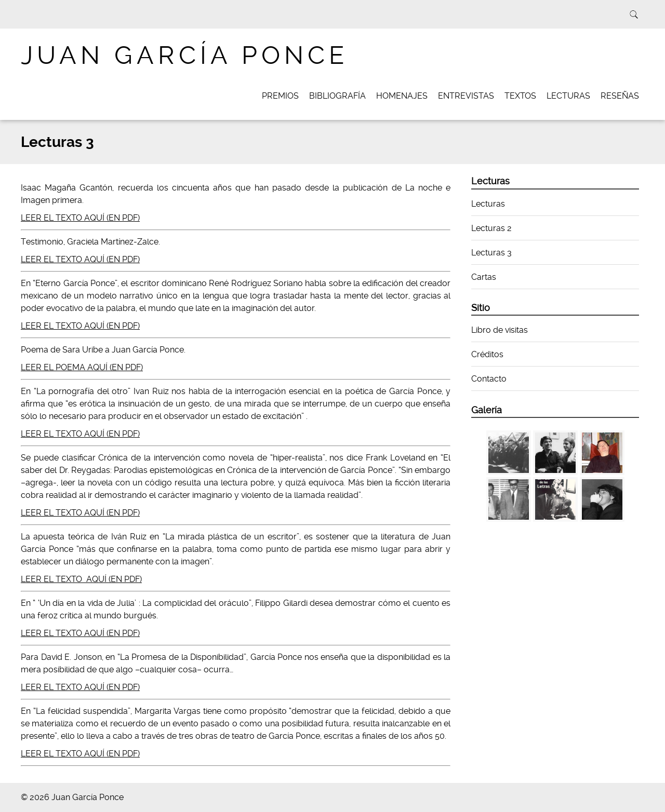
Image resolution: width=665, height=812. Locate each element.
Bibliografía (337, 96)
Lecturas (568, 96)
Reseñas (620, 96)
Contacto (489, 379)
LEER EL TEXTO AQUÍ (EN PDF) (80, 218)
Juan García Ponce (184, 55)
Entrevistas (466, 96)
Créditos (487, 354)
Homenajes (402, 96)
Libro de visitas (500, 330)
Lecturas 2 (491, 228)
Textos (520, 96)
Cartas (484, 277)
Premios (280, 96)
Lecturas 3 (491, 253)
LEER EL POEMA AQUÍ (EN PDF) (82, 367)
